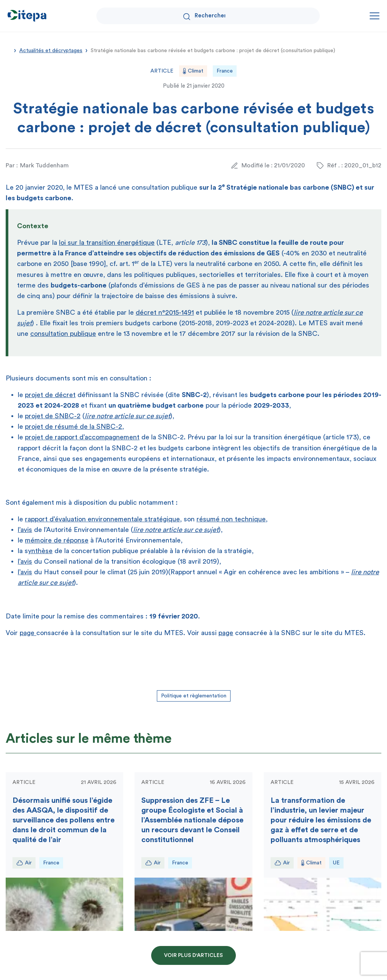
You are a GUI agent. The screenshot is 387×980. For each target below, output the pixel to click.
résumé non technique (231, 519)
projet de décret (50, 395)
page (28, 633)
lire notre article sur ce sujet (127, 416)
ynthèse (40, 551)
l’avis (25, 530)
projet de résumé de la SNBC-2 (74, 427)
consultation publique (63, 334)
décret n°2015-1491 (165, 312)
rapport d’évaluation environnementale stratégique (102, 519)
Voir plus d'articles (193, 955)
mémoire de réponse (57, 540)
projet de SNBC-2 (53, 416)
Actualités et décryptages (51, 51)
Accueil (8, 50)
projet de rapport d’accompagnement (82, 437)
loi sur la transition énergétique (107, 243)
